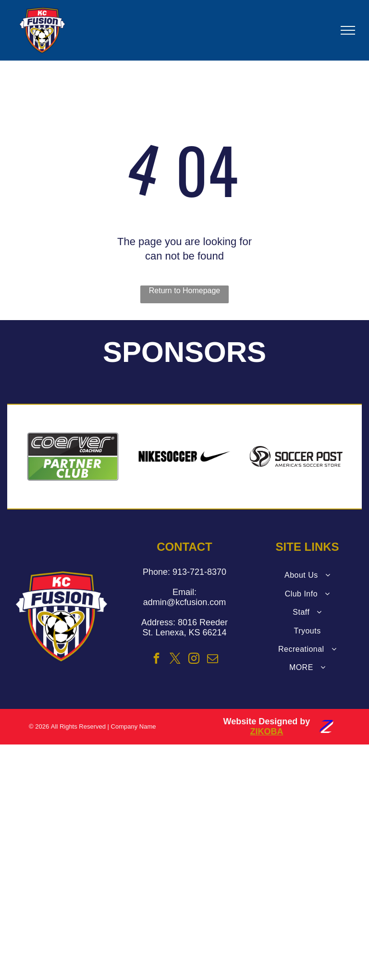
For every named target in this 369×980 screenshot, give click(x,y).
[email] (213, 660)
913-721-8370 (199, 572)
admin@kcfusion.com (184, 602)
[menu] (348, 30)
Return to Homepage (185, 291)
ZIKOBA (266, 732)
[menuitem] (307, 575)
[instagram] (194, 660)
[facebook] (156, 660)
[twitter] (175, 660)
